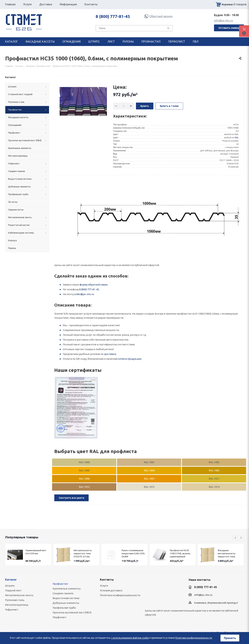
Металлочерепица (17, 605)
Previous (236, 538)
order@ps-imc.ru (84, 294)
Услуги (104, 586)
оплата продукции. (130, 359)
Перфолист (60, 617)
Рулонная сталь (15, 600)
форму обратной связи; (94, 285)
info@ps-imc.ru (223, 21)
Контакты (107, 580)
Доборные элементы (66, 603)
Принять (230, 638)
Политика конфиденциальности (120, 595)
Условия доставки (111, 590)
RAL (237, 137)
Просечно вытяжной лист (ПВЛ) (72, 612)
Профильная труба (64, 608)
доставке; (110, 354)
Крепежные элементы (67, 589)
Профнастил (60, 584)
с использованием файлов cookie (130, 638)
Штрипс (10, 586)
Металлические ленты (19, 595)
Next (241, 538)
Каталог (11, 580)
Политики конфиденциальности (194, 638)
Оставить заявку (229, 28)
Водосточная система (66, 598)
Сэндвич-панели (63, 593)
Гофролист (12, 610)
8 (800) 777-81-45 (113, 16)
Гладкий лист (13, 590)
